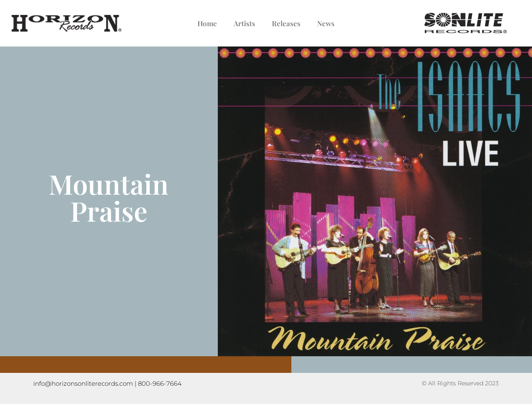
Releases (286, 23)
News (326, 23)
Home (207, 23)
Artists (244, 23)
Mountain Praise (109, 197)
